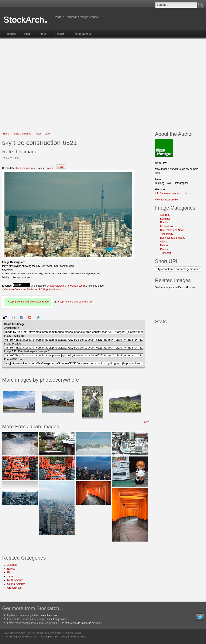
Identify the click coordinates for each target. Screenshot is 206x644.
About (42, 34)
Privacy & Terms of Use (72, 637)
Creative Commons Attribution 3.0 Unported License (34, 290)
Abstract (165, 215)
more (146, 422)
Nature (164, 245)
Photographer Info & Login (24, 637)
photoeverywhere (24, 168)
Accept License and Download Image (28, 302)
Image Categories (22, 134)
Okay (8, 158)
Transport (166, 253)
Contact (59, 34)
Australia (12, 565)
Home (6, 134)
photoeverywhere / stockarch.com (66, 286)
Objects (164, 242)
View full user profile (166, 200)
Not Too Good (4, 158)
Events (164, 223)
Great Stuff (15, 158)
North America (15, 580)
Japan (48, 134)
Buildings (165, 219)
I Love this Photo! (18, 158)
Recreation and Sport (172, 230)
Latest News (47, 615)
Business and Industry (173, 238)
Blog (27, 34)
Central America (16, 584)
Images (11, 34)
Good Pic (11, 158)
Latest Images (54, 619)
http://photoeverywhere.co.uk (171, 193)
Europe (11, 569)
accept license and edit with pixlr (75, 302)
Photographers (82, 34)
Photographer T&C (48, 637)
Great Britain (14, 588)
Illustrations (167, 226)
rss (57, 615)
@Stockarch (84, 623)
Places (38, 134)
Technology (167, 234)
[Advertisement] (40, 83)
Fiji (9, 573)
